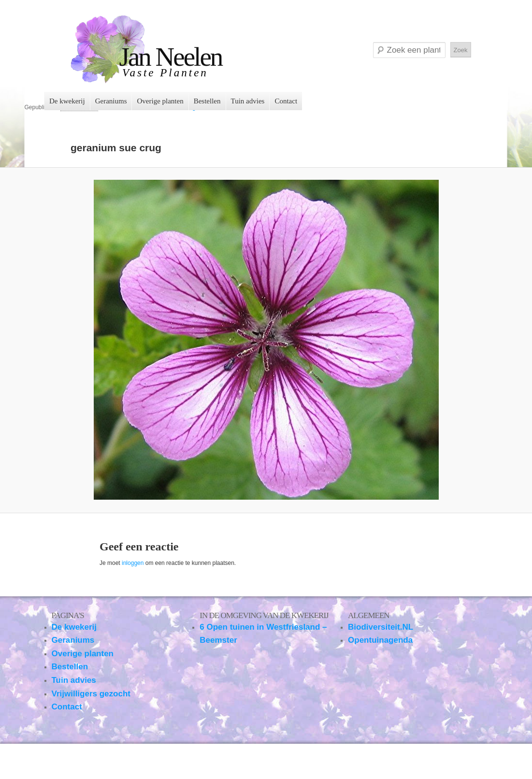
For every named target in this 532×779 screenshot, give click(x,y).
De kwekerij (67, 101)
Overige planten (160, 101)
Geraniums (111, 101)
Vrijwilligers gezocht (91, 694)
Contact (286, 101)
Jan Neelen (171, 57)
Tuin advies (248, 101)
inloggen (133, 563)
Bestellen (207, 101)
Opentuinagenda (380, 640)
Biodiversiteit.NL (381, 627)
